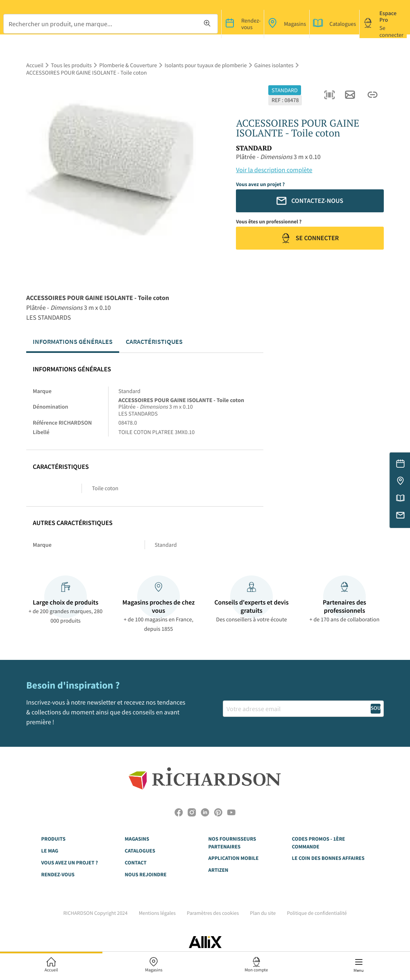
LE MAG (50, 851)
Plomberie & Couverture (128, 65)
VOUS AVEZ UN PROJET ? (70, 863)
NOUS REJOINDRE (146, 874)
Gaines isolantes (274, 65)
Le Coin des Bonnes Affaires (328, 858)
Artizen (219, 870)
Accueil (35, 65)
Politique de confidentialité (317, 913)
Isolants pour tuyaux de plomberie (206, 65)
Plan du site (263, 913)
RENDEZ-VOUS (58, 874)
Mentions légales (157, 913)
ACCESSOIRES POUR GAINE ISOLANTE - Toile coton (87, 73)
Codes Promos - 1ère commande (319, 842)
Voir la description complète (274, 170)
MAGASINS (137, 839)
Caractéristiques (154, 341)
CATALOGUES (140, 851)
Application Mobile (234, 858)
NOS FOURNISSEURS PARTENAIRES (232, 842)
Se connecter (310, 238)
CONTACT (136, 863)
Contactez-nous (310, 201)
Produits (53, 839)
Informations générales (73, 341)
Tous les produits (71, 65)
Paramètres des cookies (213, 913)
